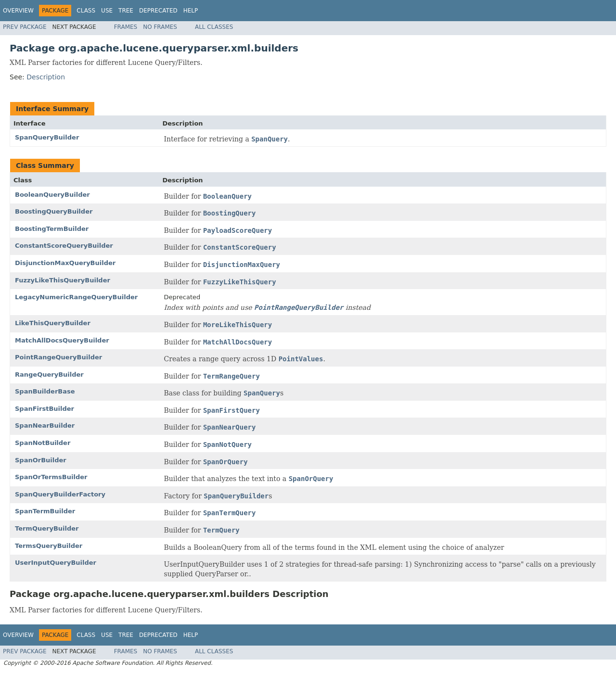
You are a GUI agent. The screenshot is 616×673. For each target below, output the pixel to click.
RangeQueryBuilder (49, 375)
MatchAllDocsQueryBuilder (62, 340)
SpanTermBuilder (45, 511)
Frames (126, 27)
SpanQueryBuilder (47, 137)
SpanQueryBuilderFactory (60, 494)
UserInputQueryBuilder (56, 563)
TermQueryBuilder (47, 528)
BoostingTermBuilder (52, 229)
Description (46, 77)
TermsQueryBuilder (49, 546)
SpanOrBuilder (41, 460)
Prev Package (25, 27)
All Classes (214, 27)
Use (107, 11)
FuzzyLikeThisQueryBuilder (63, 280)
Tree (126, 11)
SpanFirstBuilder (45, 409)
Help (191, 11)
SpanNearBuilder (45, 425)
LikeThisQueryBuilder (53, 323)
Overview (18, 11)
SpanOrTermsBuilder (51, 477)
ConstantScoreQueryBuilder (64, 246)
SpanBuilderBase (45, 391)
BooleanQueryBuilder (52, 195)
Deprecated (158, 11)
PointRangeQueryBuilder (58, 357)
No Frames (160, 27)
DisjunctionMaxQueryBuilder (65, 263)
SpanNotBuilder (43, 443)
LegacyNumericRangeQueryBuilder (76, 297)
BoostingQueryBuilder (54, 211)
